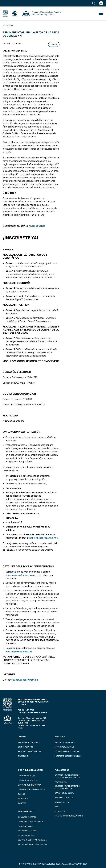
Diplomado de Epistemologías (31, 789)
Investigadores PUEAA (65, 742)
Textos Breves (61, 782)
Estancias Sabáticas (64, 747)
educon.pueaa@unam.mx (19, 575)
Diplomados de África (28, 780)
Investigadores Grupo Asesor (68, 756)
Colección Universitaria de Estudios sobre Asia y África (67, 776)
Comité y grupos (25, 747)
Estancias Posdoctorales (67, 751)
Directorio (23, 756)
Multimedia (60, 811)
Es (101, 3)
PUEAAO (22, 737)
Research (60, 737)
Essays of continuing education (69, 816)
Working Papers (62, 802)
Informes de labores (27, 817)
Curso (54, 44)
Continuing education (30, 770)
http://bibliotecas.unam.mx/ (44, 538)
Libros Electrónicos (64, 798)
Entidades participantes (29, 751)
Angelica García (37, 226)
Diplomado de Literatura (29, 785)
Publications (62, 770)
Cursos (21, 794)
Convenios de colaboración (31, 822)
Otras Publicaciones (64, 793)
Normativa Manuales (28, 831)
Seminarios (23, 799)
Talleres (22, 803)
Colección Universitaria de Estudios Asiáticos (67, 787)
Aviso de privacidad (27, 835)
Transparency (26, 811)
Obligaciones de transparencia (32, 840)
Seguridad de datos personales (32, 844)
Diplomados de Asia (27, 776)
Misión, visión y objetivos (29, 742)
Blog (57, 807)
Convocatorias (25, 826)
